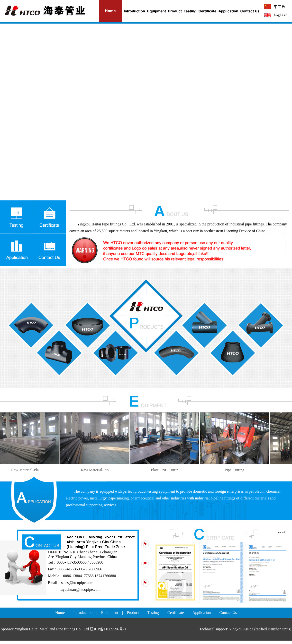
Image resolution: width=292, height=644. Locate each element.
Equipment (110, 613)
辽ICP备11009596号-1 (108, 629)
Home (60, 613)
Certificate (176, 613)
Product (133, 613)
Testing (153, 613)
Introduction (83, 613)
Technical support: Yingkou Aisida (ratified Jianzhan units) (245, 629)
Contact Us (228, 613)
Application (202, 613)
